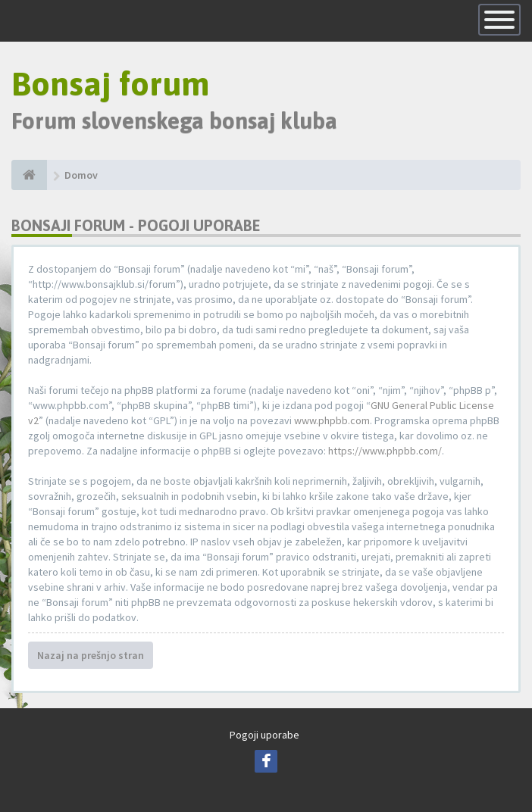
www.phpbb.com (332, 420)
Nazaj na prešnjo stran (91, 655)
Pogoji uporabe (264, 735)
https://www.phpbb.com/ (385, 451)
